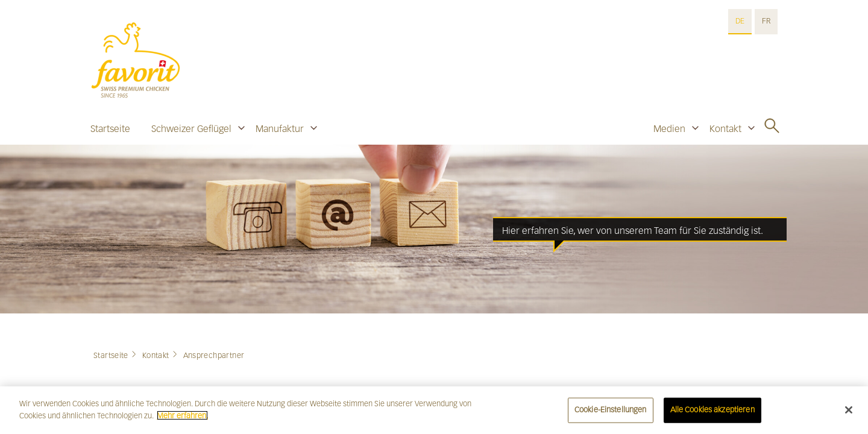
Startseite (110, 129)
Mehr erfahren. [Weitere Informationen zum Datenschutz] (182, 418)
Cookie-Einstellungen (611, 412)
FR (766, 21)
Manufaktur (280, 129)
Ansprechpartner (214, 356)
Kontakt (725, 129)
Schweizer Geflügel (191, 129)
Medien (669, 129)
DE (740, 21)
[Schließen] (849, 412)
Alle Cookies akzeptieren (712, 412)
